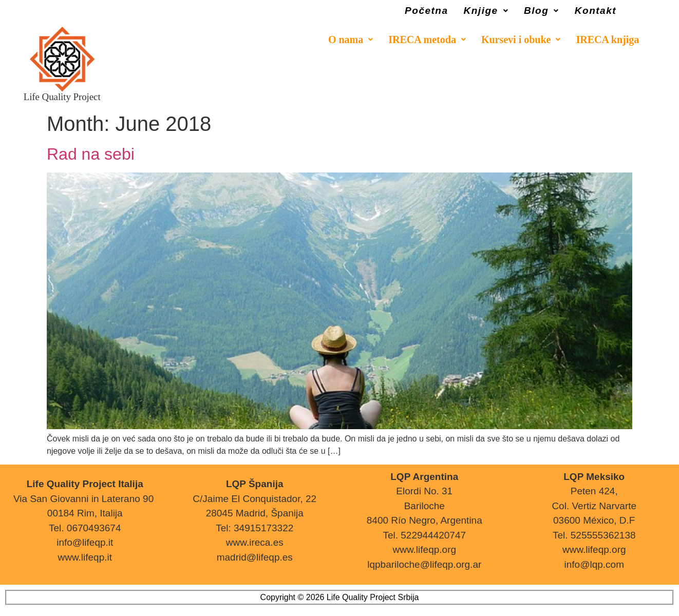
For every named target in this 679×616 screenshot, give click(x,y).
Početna (426, 11)
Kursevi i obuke (521, 40)
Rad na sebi (91, 154)
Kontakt (596, 11)
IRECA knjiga (607, 40)
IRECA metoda (427, 40)
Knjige (486, 11)
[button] (486, 11)
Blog (542, 11)
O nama (351, 40)
